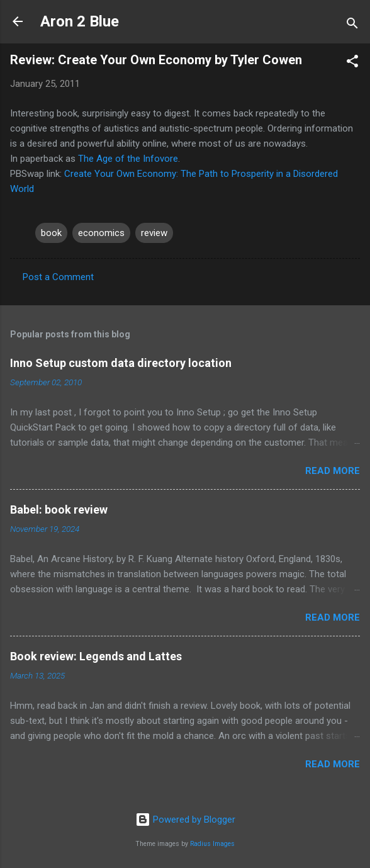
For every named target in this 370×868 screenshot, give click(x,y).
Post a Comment (58, 277)
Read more (333, 471)
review (154, 233)
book (51, 233)
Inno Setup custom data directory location (121, 363)
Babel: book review (59, 510)
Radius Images (212, 844)
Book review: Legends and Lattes (96, 656)
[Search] (352, 25)
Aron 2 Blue (80, 21)
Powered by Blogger (185, 820)
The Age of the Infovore (128, 159)
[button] (352, 63)
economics (101, 233)
